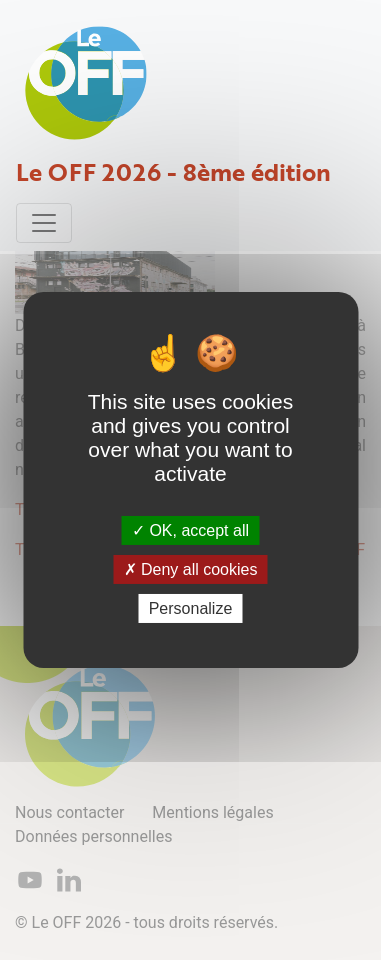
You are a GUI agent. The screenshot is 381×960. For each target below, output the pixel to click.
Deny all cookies (191, 569)
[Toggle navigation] (44, 223)
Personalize (191, 608)
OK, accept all (190, 529)
